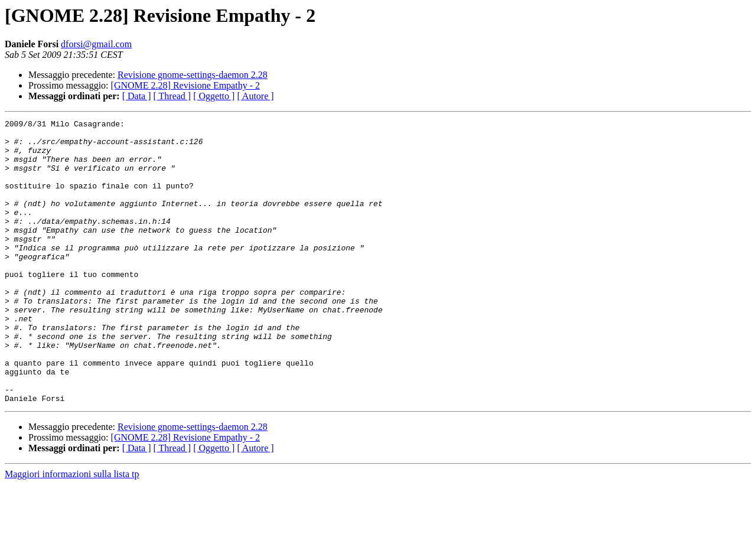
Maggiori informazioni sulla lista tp (72, 531)
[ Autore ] (255, 96)
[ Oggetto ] (214, 96)
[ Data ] (137, 96)
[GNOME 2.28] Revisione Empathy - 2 (185, 85)
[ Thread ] (172, 96)
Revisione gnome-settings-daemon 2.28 (193, 75)
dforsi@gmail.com (96, 44)
